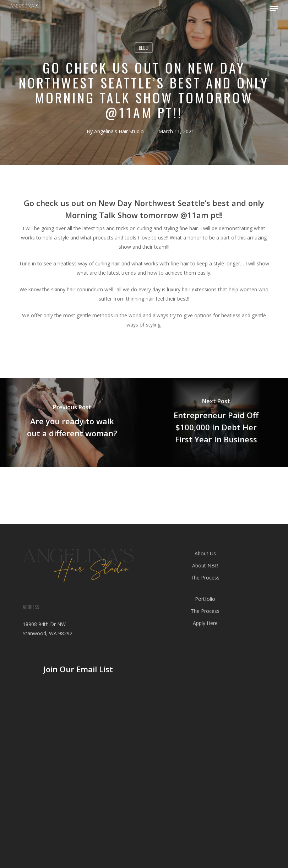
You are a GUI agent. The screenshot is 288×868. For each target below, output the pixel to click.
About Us (205, 553)
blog (144, 47)
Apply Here (205, 623)
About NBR (205, 565)
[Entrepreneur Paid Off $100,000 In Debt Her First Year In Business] (216, 422)
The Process (205, 578)
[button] (274, 9)
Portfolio (205, 599)
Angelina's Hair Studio (119, 131)
